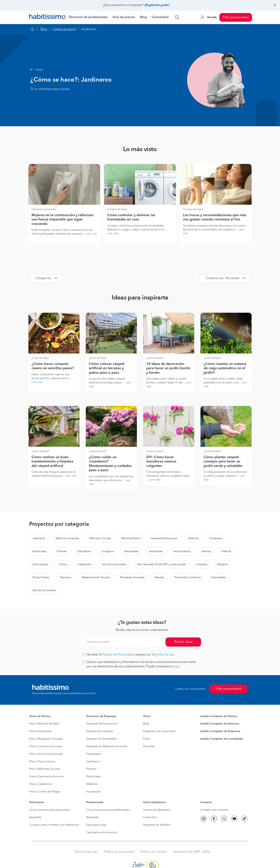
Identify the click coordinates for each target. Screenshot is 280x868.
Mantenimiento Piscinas (96, 577)
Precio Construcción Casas (46, 746)
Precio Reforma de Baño (44, 724)
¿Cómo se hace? (64, 29)
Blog (44, 29)
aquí (177, 667)
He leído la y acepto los (129, 655)
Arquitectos (93, 792)
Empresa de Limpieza (99, 731)
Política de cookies (154, 852)
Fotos (147, 739)
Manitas (159, 577)
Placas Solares (41, 577)
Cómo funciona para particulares (49, 810)
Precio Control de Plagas (45, 792)
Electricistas (39, 551)
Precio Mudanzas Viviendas (46, 739)
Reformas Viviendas (67, 538)
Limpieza (202, 564)
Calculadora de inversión (102, 832)
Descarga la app (96, 825)
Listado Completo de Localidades (222, 739)
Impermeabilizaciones (164, 538)
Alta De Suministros (44, 590)
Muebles (223, 564)
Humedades (219, 577)
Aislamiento (156, 551)
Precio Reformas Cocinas (45, 769)
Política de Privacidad (118, 655)
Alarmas (206, 551)
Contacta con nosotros (214, 810)
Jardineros (39, 538)
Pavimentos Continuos (187, 577)
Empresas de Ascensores (102, 724)
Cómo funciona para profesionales (108, 810)
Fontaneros (216, 538)
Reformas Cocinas (100, 538)
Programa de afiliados (157, 825)
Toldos (63, 564)
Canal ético (150, 817)
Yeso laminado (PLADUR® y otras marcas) (161, 564)
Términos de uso (163, 655)
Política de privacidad (119, 852)
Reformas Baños (131, 538)
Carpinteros (84, 551)
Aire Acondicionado (114, 564)
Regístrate (35, 817)
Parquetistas (131, 551)
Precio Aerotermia (40, 731)
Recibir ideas (183, 642)
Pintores (61, 551)
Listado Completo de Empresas (220, 731)
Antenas (226, 551)
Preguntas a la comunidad (159, 731)
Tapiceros (65, 577)
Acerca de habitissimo (157, 810)
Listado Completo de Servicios (220, 724)
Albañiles (193, 538)
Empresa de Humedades (101, 739)
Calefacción (84, 564)
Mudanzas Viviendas (132, 577)
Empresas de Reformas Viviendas (107, 746)
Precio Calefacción (41, 784)
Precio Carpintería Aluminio (46, 777)
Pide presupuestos (236, 17)
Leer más (91, 234)
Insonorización (182, 551)
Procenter (149, 746)
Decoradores (40, 564)
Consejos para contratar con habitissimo (54, 825)
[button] (106, 70)
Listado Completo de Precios (219, 716)
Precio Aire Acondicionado (46, 754)
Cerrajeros (108, 551)
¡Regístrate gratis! (157, 5)
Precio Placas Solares (42, 762)
